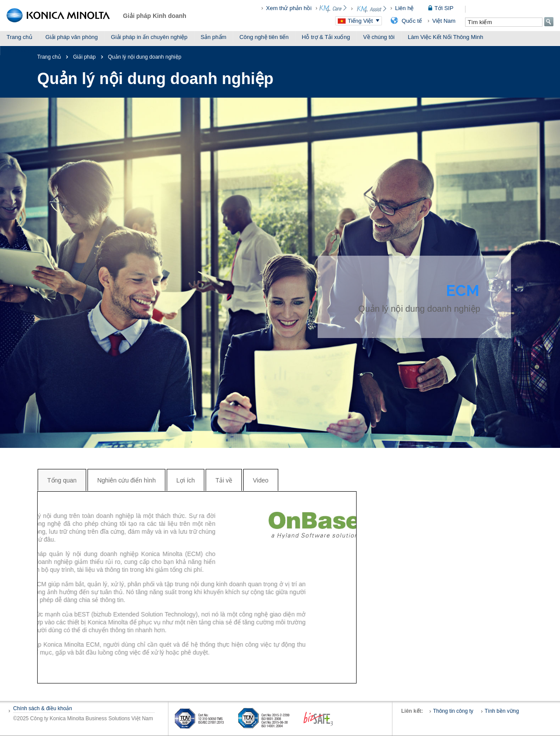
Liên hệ (404, 8)
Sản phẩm (214, 37)
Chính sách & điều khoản (43, 708)
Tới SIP (444, 8)
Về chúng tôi (379, 37)
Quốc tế (412, 21)
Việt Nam (444, 21)
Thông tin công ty (453, 711)
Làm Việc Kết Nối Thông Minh (446, 37)
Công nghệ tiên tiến (264, 37)
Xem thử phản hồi (289, 8)
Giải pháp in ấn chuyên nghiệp (149, 37)
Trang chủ (19, 37)
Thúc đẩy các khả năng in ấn (43, 50)
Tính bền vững (502, 711)
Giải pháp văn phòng (72, 37)
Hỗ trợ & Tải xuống (326, 37)
